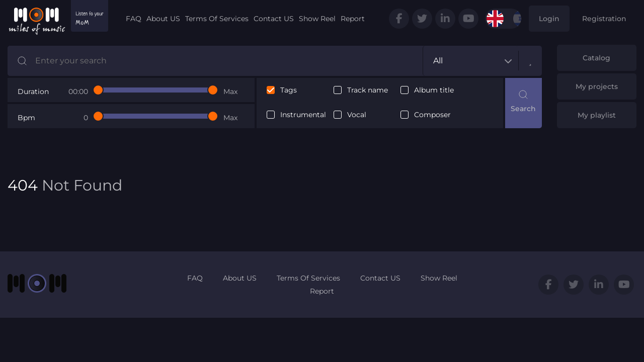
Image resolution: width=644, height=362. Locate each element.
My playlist (597, 115)
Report (353, 19)
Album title (434, 90)
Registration (604, 19)
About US (163, 19)
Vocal (357, 115)
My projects (597, 86)
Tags (289, 90)
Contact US (274, 19)
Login (549, 19)
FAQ (134, 19)
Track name (368, 90)
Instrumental (303, 115)
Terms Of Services (217, 19)
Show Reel (317, 19)
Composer (432, 115)
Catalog (596, 58)
